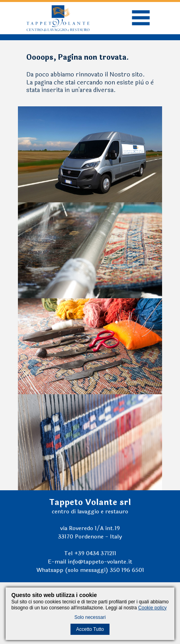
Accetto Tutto (90, 629)
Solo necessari (90, 617)
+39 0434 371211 (95, 553)
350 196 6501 (127, 570)
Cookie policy (152, 608)
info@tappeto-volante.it (100, 562)
